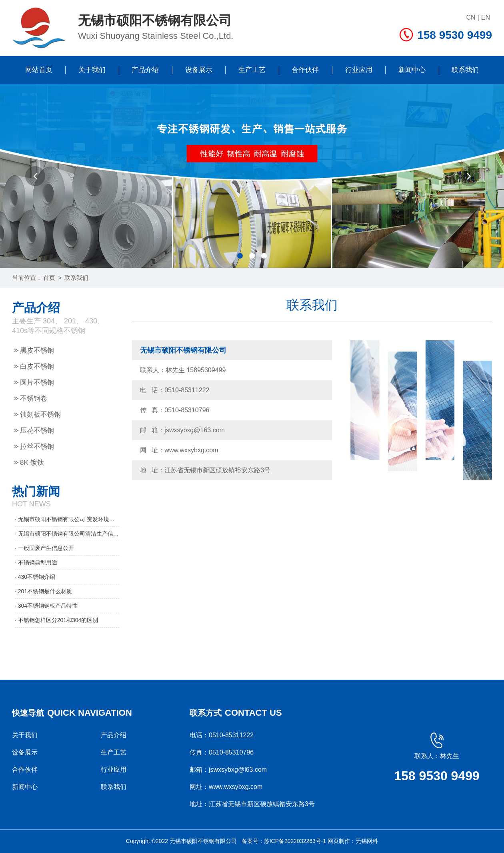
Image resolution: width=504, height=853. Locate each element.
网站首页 (39, 70)
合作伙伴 (305, 70)
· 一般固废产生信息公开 (44, 548)
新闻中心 (412, 70)
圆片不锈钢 (34, 382)
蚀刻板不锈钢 (37, 414)
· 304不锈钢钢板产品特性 (46, 606)
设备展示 (199, 70)
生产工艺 (252, 70)
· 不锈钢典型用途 (36, 562)
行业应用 (359, 70)
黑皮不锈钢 (34, 350)
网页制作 (339, 841)
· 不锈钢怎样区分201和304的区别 (57, 620)
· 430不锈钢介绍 (35, 577)
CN (471, 17)
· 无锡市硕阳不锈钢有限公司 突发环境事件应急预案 (67, 519)
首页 (49, 278)
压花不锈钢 (34, 431)
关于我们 (92, 70)
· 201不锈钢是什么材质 (43, 591)
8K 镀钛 (29, 463)
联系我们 (465, 70)
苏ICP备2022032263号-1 (295, 841)
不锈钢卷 (31, 398)
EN (486, 17)
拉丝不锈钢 (34, 447)
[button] (35, 176)
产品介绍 (145, 70)
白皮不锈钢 (34, 366)
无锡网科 (367, 841)
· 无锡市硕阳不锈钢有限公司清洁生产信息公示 (67, 534)
